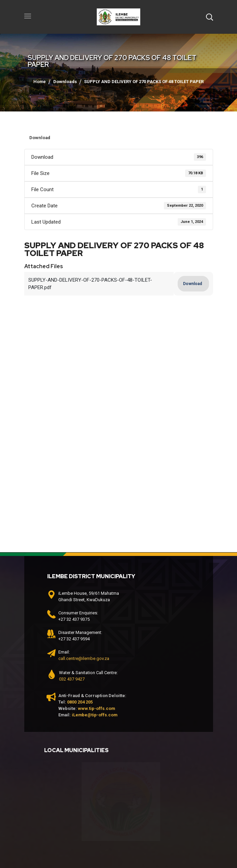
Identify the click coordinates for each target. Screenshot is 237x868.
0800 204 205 (80, 702)
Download (40, 138)
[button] (209, 17)
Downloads (65, 82)
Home (40, 82)
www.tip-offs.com (96, 708)
